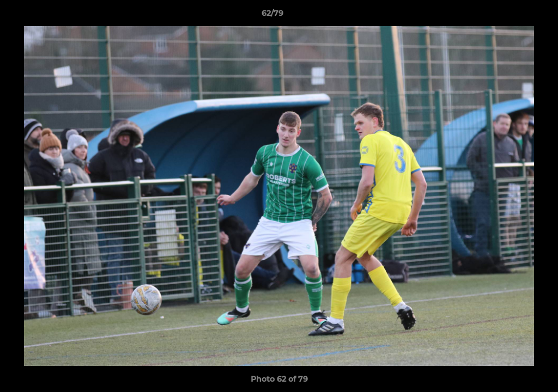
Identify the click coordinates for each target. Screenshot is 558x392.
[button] (512, 16)
